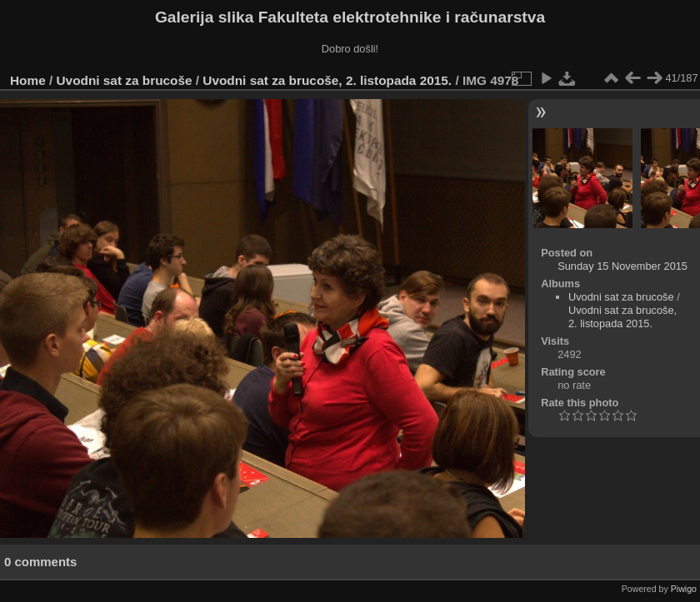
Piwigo (684, 589)
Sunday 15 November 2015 (622, 266)
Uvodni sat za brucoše (125, 80)
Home (28, 80)
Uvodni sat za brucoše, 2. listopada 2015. (327, 80)
